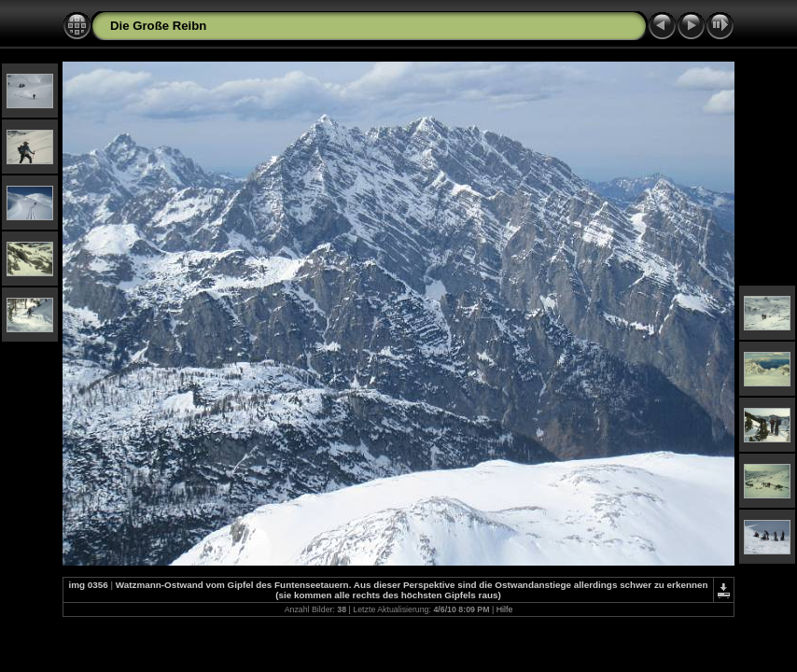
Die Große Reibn (158, 26)
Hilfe (505, 609)
